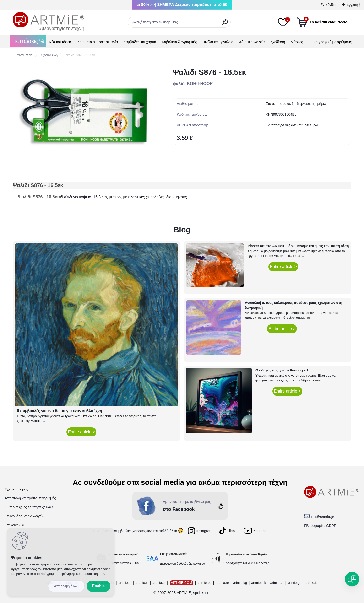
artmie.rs (125, 583)
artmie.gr (294, 583)
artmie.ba (204, 583)
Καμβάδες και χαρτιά (140, 42)
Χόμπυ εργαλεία (252, 42)
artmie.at (277, 583)
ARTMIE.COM (182, 583)
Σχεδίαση (278, 42)
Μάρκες (297, 42)
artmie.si (142, 583)
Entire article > (81, 432)
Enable (98, 586)
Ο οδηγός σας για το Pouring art (282, 370)
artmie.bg (240, 583)
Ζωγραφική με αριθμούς (333, 42)
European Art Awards (174, 554)
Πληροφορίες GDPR (320, 525)
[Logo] (49, 22)
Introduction (24, 55)
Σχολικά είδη (49, 55)
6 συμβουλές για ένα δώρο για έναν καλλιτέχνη (60, 411)
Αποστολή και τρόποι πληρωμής (30, 498)
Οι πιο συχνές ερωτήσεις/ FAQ (29, 507)
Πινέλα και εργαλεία (218, 42)
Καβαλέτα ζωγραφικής (179, 42)
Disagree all (66, 586)
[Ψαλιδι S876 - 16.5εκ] (85, 112)
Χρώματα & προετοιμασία (98, 42)
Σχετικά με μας (16, 489)
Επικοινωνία (14, 525)
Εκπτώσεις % (28, 41)
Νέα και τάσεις (60, 42)
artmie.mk (258, 583)
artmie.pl (159, 583)
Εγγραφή (353, 5)
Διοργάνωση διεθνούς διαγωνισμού (183, 564)
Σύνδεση (332, 5)
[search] (225, 24)
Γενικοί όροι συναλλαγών (24, 516)
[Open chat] (352, 579)
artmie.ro (222, 583)
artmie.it (311, 583)
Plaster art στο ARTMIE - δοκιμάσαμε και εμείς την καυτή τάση (298, 246)
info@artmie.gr (322, 517)
